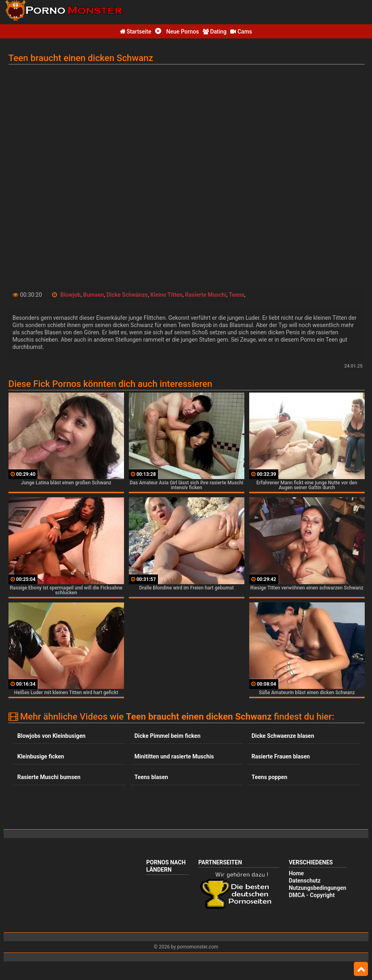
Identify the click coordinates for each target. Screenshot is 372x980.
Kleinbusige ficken (41, 756)
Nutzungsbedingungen (317, 888)
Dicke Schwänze (127, 295)
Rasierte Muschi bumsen (49, 777)
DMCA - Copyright (312, 895)
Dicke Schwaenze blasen (283, 736)
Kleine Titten (166, 295)
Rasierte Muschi (206, 295)
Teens (237, 295)
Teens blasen (151, 777)
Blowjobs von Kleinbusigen (51, 736)
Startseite (136, 32)
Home (296, 873)
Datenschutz (305, 881)
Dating (215, 32)
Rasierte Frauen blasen (281, 756)
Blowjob (70, 295)
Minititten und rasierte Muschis (174, 756)
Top (361, 969)
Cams (241, 32)
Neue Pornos (177, 32)
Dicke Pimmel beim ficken (168, 736)
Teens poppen (270, 777)
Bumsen (94, 295)
